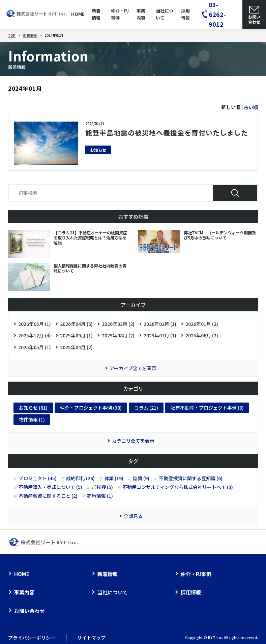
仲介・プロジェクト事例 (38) (91, 408)
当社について (165, 14)
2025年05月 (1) (35, 347)
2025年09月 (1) (76, 335)
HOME (78, 14)
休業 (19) (114, 478)
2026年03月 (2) (118, 324)
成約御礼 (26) (80, 478)
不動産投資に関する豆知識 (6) (191, 478)
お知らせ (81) (33, 408)
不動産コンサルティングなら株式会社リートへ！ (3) (178, 487)
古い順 (251, 107)
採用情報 (185, 14)
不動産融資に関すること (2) (48, 496)
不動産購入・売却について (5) (50, 487)
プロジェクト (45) (38, 478)
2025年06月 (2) (202, 335)
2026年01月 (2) (202, 324)
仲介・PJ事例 (120, 14)
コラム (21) (146, 408)
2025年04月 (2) (76, 347)
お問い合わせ (29, 611)
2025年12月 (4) (35, 335)
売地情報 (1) (100, 496)
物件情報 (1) (32, 419)
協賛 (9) (141, 478)
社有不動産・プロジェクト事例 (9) (207, 408)
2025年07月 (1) (160, 335)
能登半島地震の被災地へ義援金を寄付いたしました (167, 133)
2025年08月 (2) (118, 335)
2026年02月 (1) (160, 324)
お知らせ (98, 150)
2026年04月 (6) (76, 324)
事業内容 (141, 14)
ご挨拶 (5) (102, 487)
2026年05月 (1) (35, 324)
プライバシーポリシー (32, 638)
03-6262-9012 (217, 14)
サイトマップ (91, 638)
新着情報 (96, 14)
